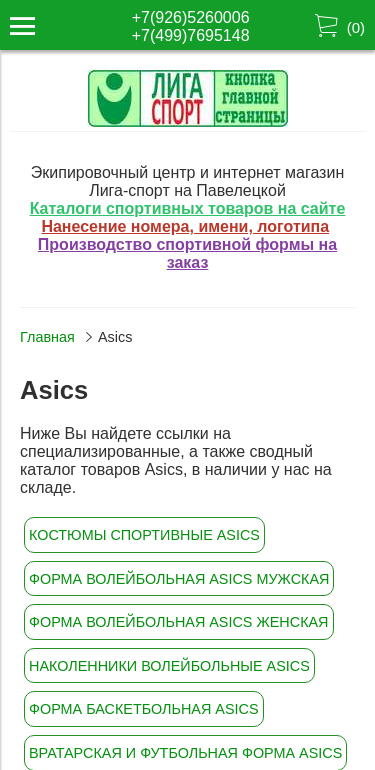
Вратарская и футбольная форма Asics (185, 753)
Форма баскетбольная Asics (144, 709)
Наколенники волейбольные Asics (169, 666)
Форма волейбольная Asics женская (179, 622)
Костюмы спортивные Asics (144, 535)
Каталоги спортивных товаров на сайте (188, 208)
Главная (47, 337)
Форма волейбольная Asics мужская (179, 579)
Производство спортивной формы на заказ (187, 253)
